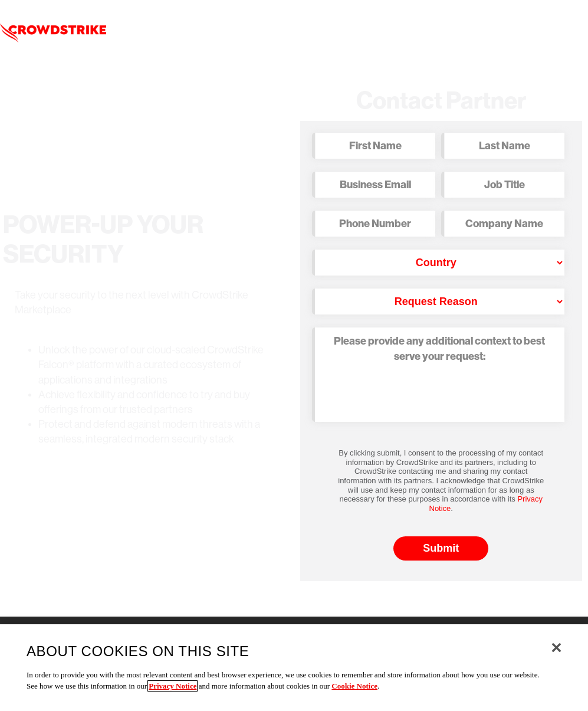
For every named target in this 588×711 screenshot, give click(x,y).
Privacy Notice (173, 686)
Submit (441, 548)
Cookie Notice (354, 686)
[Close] (556, 648)
